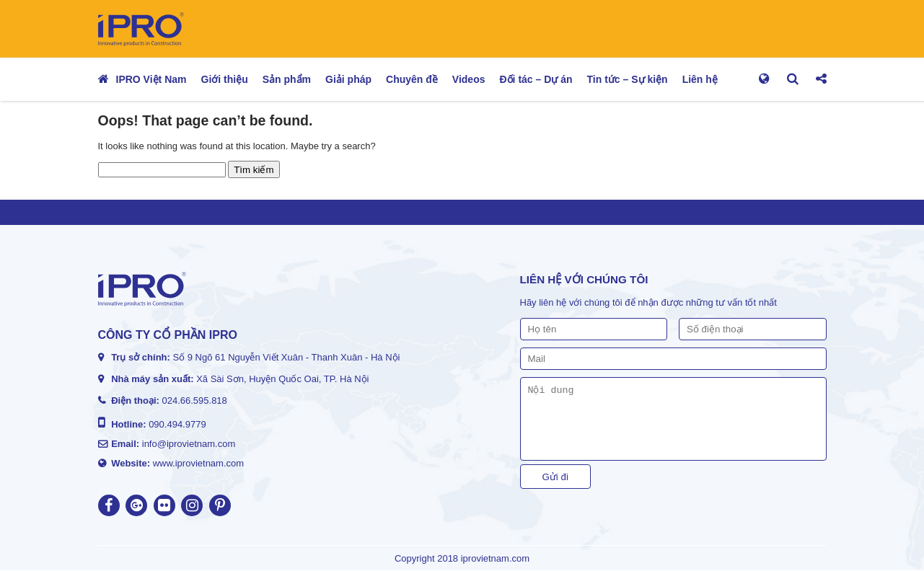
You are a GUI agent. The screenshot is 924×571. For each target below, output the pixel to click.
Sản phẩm (287, 79)
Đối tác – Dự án (536, 79)
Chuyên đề (412, 79)
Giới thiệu (225, 79)
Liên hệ (700, 79)
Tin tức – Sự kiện (628, 79)
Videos (469, 79)
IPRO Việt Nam (151, 79)
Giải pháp (348, 79)
